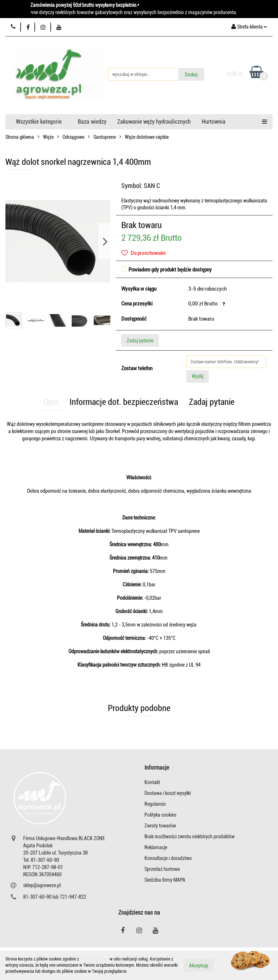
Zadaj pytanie (140, 341)
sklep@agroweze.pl (42, 885)
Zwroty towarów (160, 826)
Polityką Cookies (94, 959)
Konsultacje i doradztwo (168, 858)
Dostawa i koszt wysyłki (168, 793)
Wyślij (198, 376)
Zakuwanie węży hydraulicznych (154, 122)
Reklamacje (156, 847)
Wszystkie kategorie (39, 122)
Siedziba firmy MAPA (165, 880)
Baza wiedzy (92, 122)
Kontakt (152, 782)
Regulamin (155, 804)
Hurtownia (214, 122)
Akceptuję (199, 966)
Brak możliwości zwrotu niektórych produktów (189, 836)
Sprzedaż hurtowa (162, 869)
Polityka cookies (160, 815)
